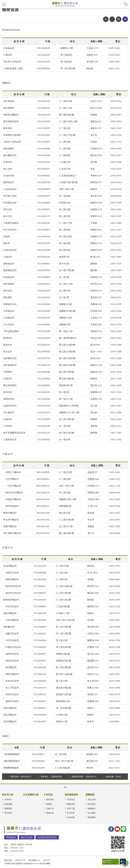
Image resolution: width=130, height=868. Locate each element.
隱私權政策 (11, 837)
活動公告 (50, 808)
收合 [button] (65, 787)
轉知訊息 (50, 813)
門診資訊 (71, 799)
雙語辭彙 (92, 817)
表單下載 (71, 808)
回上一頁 (106, 19)
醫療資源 (71, 804)
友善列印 (112, 19)
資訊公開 (92, 799)
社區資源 (71, 817)
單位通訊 (8, 813)
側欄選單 (4, 4)
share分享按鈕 (125, 19)
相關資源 (90, 794)
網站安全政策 (27, 837)
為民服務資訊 (71, 794)
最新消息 (50, 799)
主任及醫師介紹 (31, 794)
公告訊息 (48, 794)
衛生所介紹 (8, 794)
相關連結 (92, 808)
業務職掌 (8, 808)
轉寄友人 (119, 19)
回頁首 (125, 863)
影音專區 (92, 804)
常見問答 (71, 813)
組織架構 (8, 804)
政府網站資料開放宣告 (47, 837)
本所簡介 (8, 799)
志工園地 (92, 813)
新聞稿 (49, 804)
